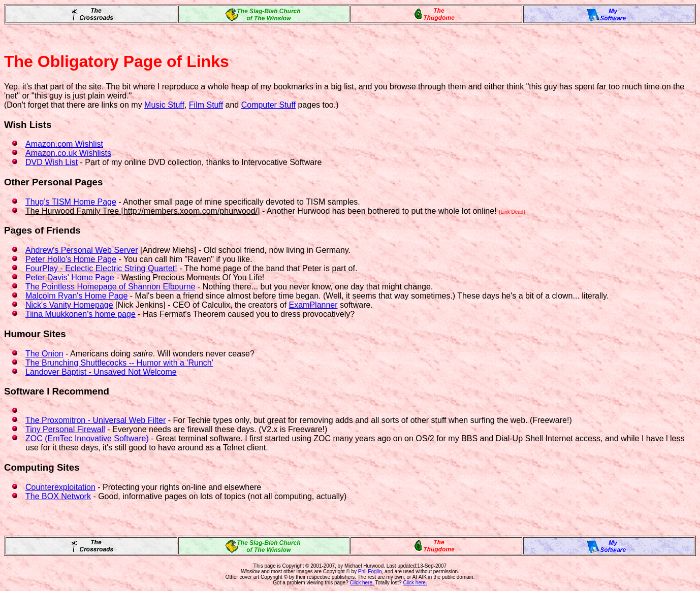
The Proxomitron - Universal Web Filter (96, 420)
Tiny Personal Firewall (65, 429)
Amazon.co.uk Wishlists (68, 153)
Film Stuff (206, 105)
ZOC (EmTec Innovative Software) (87, 438)
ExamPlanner (313, 305)
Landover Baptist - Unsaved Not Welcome (101, 372)
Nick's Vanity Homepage (69, 305)
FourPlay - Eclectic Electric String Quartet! (101, 268)
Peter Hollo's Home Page (71, 259)
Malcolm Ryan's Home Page (76, 296)
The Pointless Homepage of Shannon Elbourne (110, 287)
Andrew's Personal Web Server (82, 250)
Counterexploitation (60, 487)
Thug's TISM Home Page (71, 202)
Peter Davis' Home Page (70, 277)
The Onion (44, 354)
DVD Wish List (52, 162)
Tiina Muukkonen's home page (81, 314)
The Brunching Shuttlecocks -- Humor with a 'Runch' (119, 363)
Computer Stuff (268, 105)
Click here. (362, 583)
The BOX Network (58, 496)
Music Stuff (164, 105)
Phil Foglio (370, 571)
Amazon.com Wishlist (64, 144)
